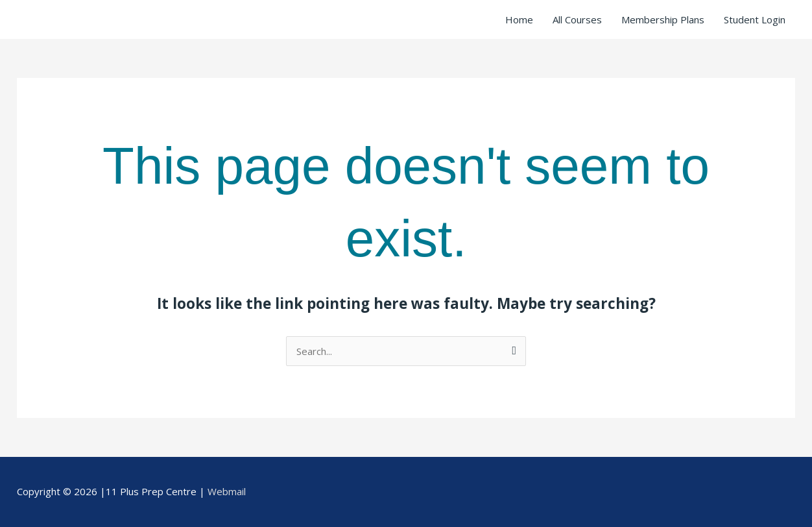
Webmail (227, 491)
